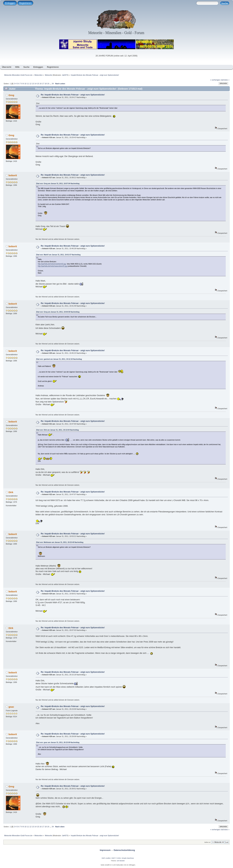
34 (53, 84)
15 (38, 84)
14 (35, 84)
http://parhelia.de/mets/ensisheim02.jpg (52, 264)
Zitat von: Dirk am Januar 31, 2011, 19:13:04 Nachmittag (58, 430)
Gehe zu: (208, 842)
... (51, 84)
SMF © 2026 (116, 858)
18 (46, 84)
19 (48, 84)
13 (33, 84)
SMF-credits (106, 858)
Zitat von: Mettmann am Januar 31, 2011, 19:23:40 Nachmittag (60, 542)
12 (30, 84)
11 (28, 84)
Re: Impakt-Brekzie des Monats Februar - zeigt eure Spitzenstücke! (73, 95)
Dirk (11, 492)
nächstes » (225, 80)
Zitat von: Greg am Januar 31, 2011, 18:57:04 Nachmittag (58, 184)
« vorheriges (215, 80)
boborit (13, 175)
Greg (11, 95)
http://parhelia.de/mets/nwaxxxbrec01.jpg (53, 266)
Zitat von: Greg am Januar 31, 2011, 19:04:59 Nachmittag (58, 312)
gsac (11, 707)
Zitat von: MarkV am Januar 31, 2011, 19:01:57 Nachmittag (58, 255)
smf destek (121, 861)
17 (43, 84)
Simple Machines (128, 858)
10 (25, 84)
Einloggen (10, 3)
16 (41, 84)
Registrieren (25, 3)
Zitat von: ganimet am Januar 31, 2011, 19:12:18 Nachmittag (59, 359)
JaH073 (65, 75)
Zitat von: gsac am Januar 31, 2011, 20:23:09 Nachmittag (58, 742)
